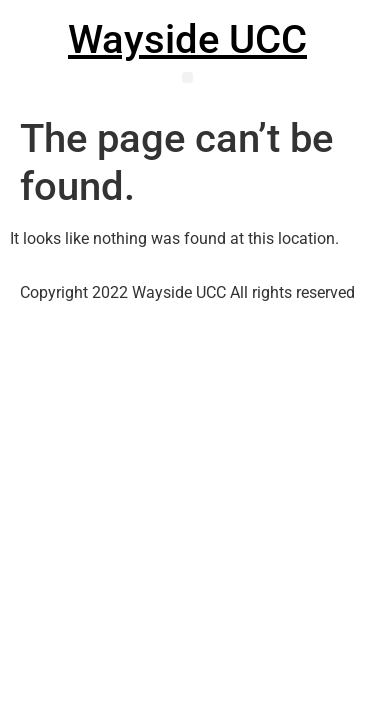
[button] (187, 77)
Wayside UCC (187, 39)
